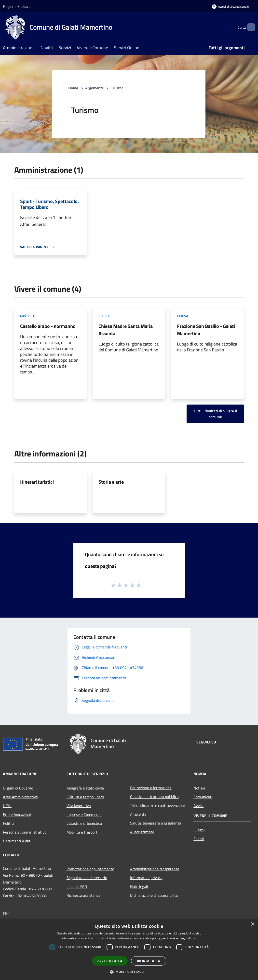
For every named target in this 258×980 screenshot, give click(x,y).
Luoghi (199, 830)
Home (73, 88)
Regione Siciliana (17, 6)
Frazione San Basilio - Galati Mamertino (206, 330)
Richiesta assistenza (83, 895)
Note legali (139, 886)
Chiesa (104, 316)
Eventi (199, 839)
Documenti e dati (17, 841)
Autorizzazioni (142, 832)
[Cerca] (249, 27)
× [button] (252, 924)
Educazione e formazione (151, 788)
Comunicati (203, 797)
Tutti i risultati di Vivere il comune (215, 414)
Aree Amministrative (20, 797)
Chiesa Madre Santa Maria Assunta (126, 330)
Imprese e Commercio (84, 814)
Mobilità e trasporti (82, 832)
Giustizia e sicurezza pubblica (154, 797)
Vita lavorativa (79, 806)
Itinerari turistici (37, 482)
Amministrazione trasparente (155, 869)
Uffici (7, 806)
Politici (9, 823)
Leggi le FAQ (77, 886)
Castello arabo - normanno (48, 326)
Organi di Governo (18, 788)
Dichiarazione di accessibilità (154, 895)
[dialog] (129, 950)
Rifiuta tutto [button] (149, 961)
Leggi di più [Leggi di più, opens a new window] (188, 938)
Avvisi (198, 806)
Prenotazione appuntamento (90, 869)
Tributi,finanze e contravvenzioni (157, 805)
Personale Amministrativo (25, 832)
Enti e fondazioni (17, 814)
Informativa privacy (146, 878)
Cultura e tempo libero (85, 797)
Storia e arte (111, 482)
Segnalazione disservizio (87, 878)
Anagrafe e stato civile (85, 788)
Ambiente (138, 814)
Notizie (199, 788)
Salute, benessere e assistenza (156, 823)
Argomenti (94, 88)
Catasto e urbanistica (84, 823)
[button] (129, 972)
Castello (28, 316)
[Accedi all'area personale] (230, 6)
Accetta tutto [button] (110, 961)
